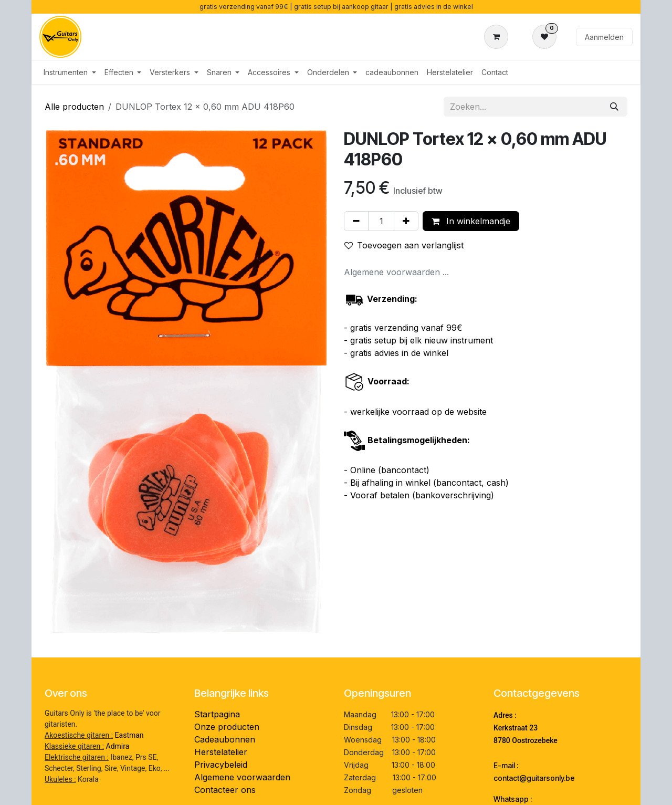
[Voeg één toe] (406, 221)
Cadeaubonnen (225, 739)
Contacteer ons (225, 790)
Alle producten (74, 107)
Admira (118, 746)
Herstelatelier (221, 752)
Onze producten (227, 727)
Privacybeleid (221, 765)
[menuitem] (70, 72)
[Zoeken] (614, 107)
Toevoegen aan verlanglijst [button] (404, 245)
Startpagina (217, 714)
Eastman (129, 735)
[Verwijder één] (356, 221)
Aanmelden (604, 37)
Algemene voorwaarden (242, 777)
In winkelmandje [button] (471, 221)
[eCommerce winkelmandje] (498, 37)
